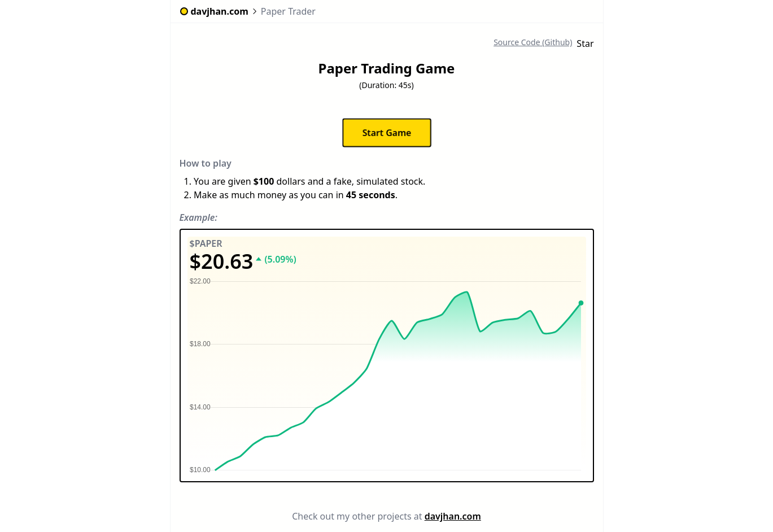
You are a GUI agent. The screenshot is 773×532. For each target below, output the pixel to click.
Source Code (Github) (533, 42)
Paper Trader (288, 11)
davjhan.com (453, 516)
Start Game (386, 133)
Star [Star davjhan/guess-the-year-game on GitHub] (585, 43)
